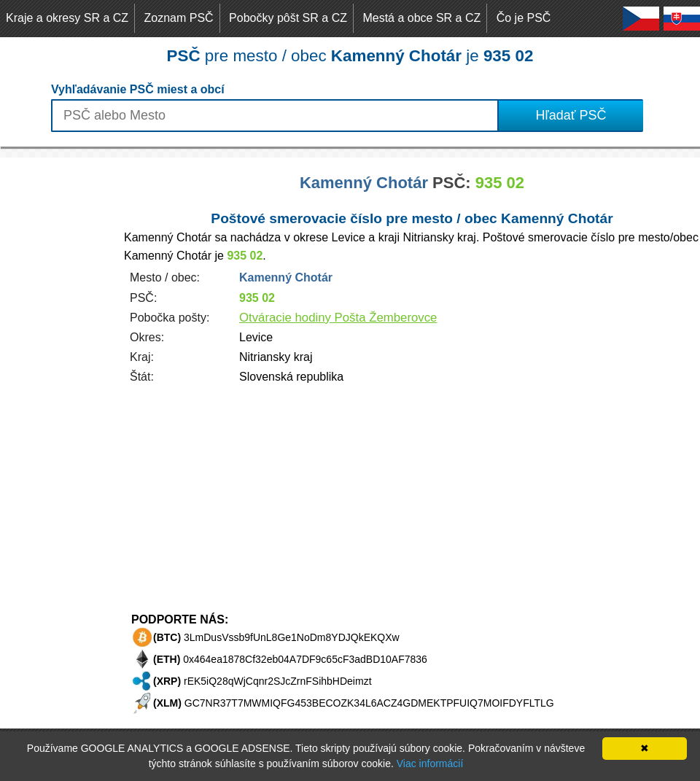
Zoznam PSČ (179, 18)
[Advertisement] (58, 376)
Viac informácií (430, 763)
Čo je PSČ (524, 18)
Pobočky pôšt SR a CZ (288, 18)
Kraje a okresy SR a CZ (67, 18)
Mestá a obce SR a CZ (421, 18)
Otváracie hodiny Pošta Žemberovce (338, 318)
